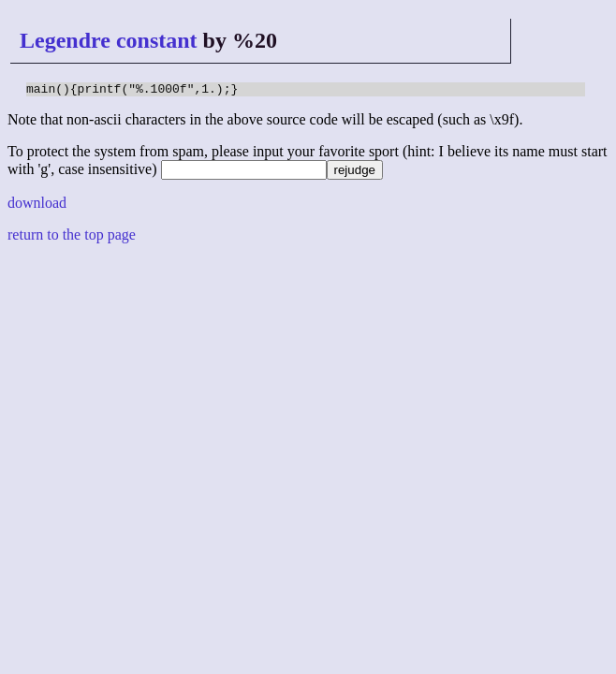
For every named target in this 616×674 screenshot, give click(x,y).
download (37, 205)
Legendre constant (109, 40)
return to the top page (72, 237)
